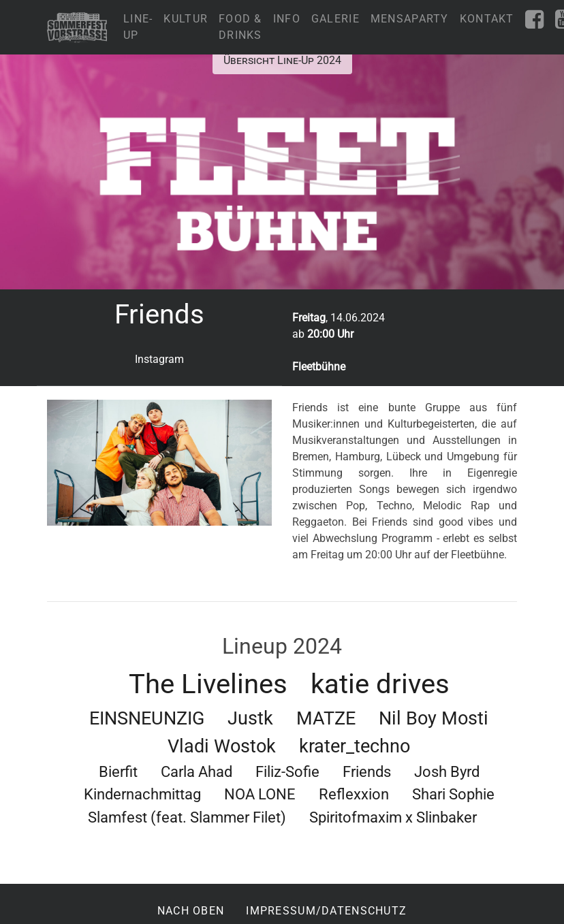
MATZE (326, 718)
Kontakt (487, 19)
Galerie (335, 19)
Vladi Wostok (222, 746)
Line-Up (138, 27)
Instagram (159, 359)
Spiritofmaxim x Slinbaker (393, 817)
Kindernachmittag (142, 794)
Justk (250, 718)
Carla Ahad (197, 771)
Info (287, 19)
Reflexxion (354, 794)
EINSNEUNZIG (147, 718)
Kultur (186, 19)
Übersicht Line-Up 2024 (282, 60)
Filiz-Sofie (287, 771)
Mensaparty (410, 19)
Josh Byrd (447, 771)
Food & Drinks (240, 27)
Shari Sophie (453, 794)
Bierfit (118, 771)
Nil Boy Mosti (434, 718)
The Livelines (208, 684)
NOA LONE (260, 794)
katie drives (380, 684)
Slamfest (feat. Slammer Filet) (187, 817)
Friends (367, 771)
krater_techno (355, 746)
